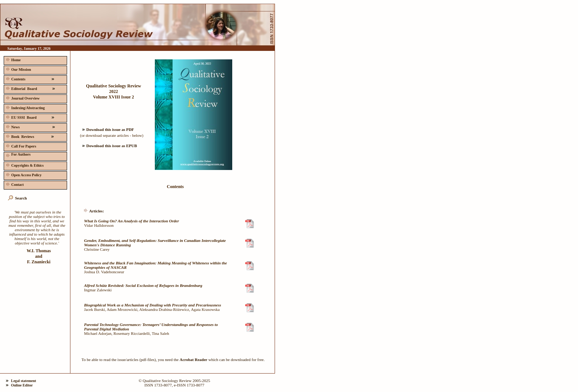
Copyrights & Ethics (24, 165)
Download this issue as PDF (107, 129)
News (31, 126)
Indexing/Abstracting (25, 107)
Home (13, 59)
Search (21, 198)
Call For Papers (20, 145)
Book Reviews (30, 136)
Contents (30, 78)
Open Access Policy (23, 174)
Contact (14, 184)
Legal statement (24, 381)
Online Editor (22, 385)
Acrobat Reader (193, 360)
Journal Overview (22, 98)
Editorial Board (31, 88)
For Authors (18, 155)
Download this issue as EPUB (109, 146)
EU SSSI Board (30, 117)
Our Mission (18, 69)
